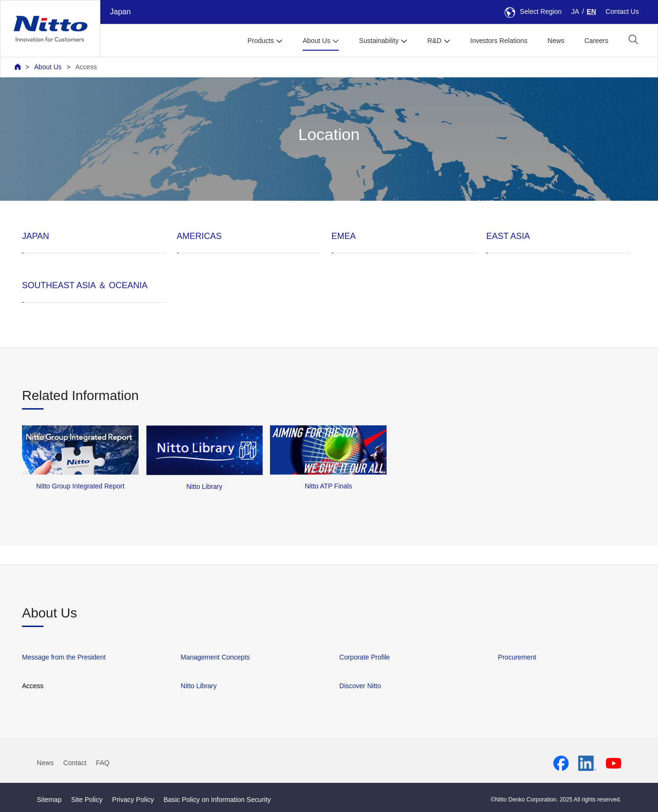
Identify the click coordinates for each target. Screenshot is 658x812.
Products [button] (261, 41)
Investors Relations (499, 41)
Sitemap (49, 800)
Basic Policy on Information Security (217, 800)
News (556, 41)
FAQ (103, 763)
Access (86, 67)
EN (592, 11)
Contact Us (622, 11)
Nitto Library (199, 686)
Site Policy (87, 800)
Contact (75, 763)
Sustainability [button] (379, 41)
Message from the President (64, 657)
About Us (48, 67)
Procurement (517, 657)
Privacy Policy (133, 800)
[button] (633, 39)
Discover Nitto (360, 686)
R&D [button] (434, 41)
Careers (596, 41)
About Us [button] (316, 41)
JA (575, 11)
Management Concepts (215, 657)
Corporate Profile (365, 657)
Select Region (533, 11)
